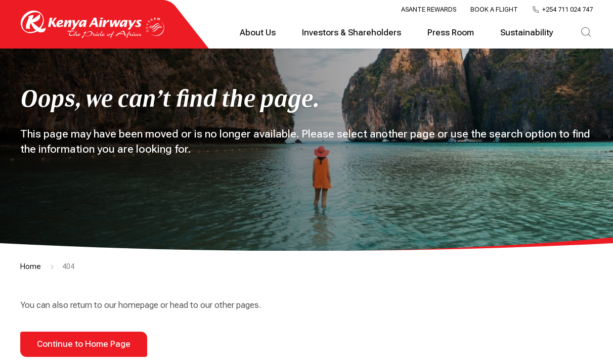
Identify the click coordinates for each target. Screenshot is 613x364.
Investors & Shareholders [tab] (352, 33)
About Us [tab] (258, 33)
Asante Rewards (429, 10)
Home (31, 266)
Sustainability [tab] (527, 33)
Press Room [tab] (451, 33)
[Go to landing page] (93, 36)
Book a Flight (494, 10)
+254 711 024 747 (567, 10)
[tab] (586, 33)
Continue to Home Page (84, 344)
